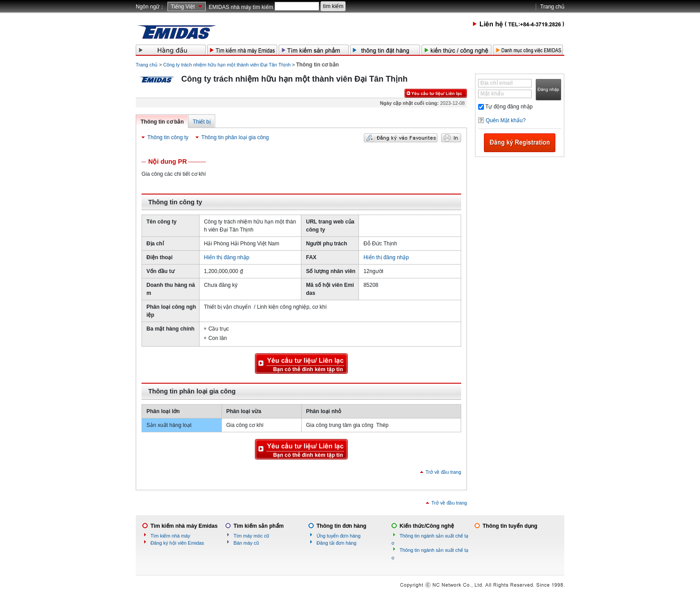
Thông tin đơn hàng (342, 526)
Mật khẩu (492, 94)
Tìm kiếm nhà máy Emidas (184, 526)
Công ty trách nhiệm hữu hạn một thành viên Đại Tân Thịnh (227, 65)
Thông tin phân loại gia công (235, 137)
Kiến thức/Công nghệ (427, 526)
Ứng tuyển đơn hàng (338, 536)
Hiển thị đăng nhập (227, 257)
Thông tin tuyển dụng (510, 526)
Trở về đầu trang (443, 472)
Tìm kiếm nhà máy (170, 536)
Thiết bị (202, 122)
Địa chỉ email (497, 83)
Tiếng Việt (183, 7)
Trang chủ (552, 7)
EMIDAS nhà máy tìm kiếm (241, 7)
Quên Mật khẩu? (506, 120)
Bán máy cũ (246, 543)
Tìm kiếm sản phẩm (258, 526)
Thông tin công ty (168, 137)
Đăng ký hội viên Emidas (177, 543)
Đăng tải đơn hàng (336, 543)
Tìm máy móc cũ (251, 536)
